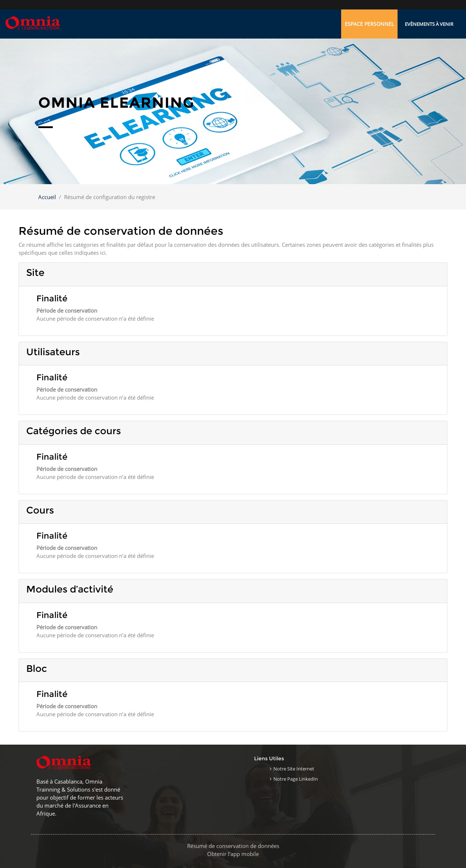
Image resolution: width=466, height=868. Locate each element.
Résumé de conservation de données (233, 846)
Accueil (47, 197)
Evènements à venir (429, 24)
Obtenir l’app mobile (233, 854)
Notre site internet (294, 769)
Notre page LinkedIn (296, 779)
